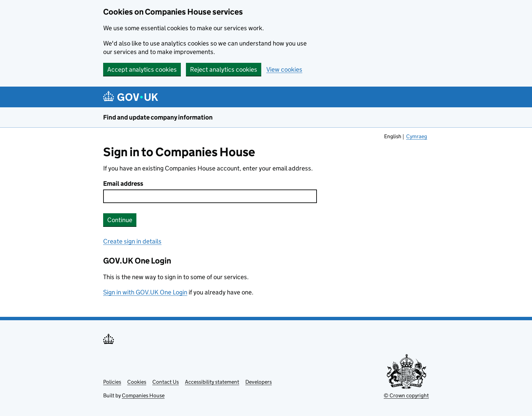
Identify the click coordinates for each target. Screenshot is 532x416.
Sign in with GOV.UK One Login (145, 292)
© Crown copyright (406, 395)
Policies (112, 382)
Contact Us (166, 382)
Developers (259, 382)
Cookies (137, 382)
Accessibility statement (212, 382)
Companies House (143, 395)
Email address (123, 184)
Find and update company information (158, 117)
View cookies (284, 69)
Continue (120, 220)
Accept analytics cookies (142, 69)
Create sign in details (132, 241)
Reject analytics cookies (224, 69)
